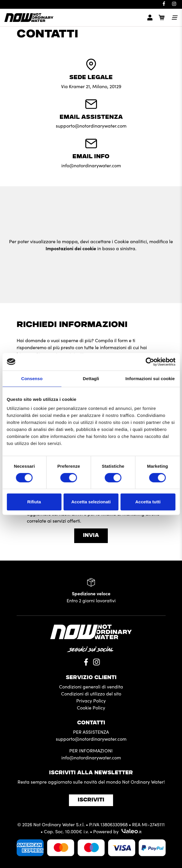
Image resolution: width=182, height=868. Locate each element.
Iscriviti (91, 800)
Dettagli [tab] (91, 379)
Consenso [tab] (32, 379)
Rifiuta (34, 502)
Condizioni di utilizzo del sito (91, 693)
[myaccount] (150, 18)
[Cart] (162, 18)
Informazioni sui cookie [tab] (150, 379)
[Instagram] (174, 4)
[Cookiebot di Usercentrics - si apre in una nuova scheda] (150, 362)
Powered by (117, 831)
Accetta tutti (148, 502)
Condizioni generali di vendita (91, 686)
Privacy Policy (91, 700)
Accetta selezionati (91, 502)
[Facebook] (164, 4)
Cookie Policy (91, 707)
